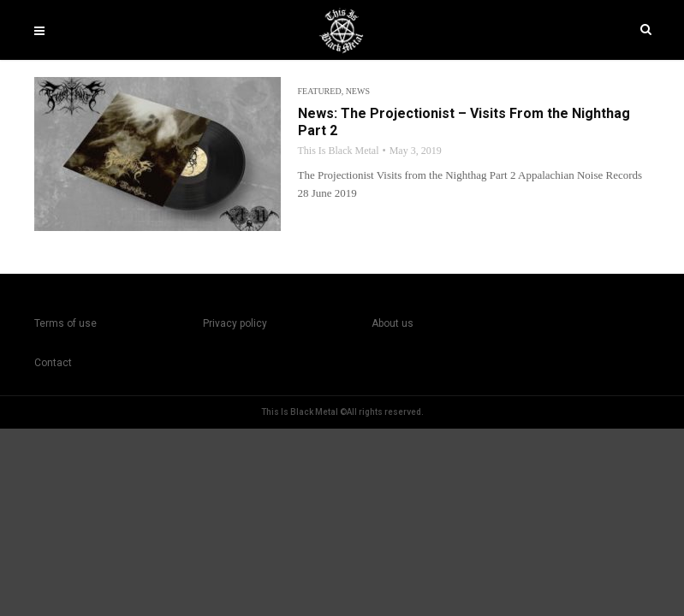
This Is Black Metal (339, 151)
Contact (53, 363)
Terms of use (65, 323)
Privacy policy (235, 323)
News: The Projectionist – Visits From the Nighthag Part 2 (464, 122)
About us (393, 323)
